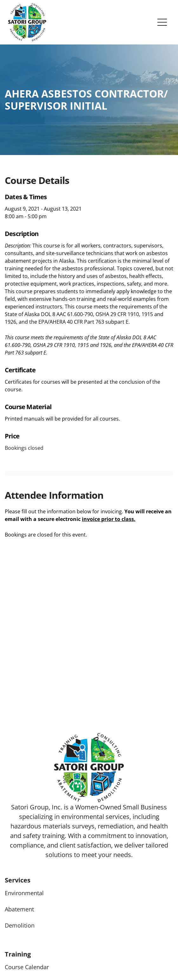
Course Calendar (27, 967)
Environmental (24, 893)
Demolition (20, 925)
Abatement (19, 909)
